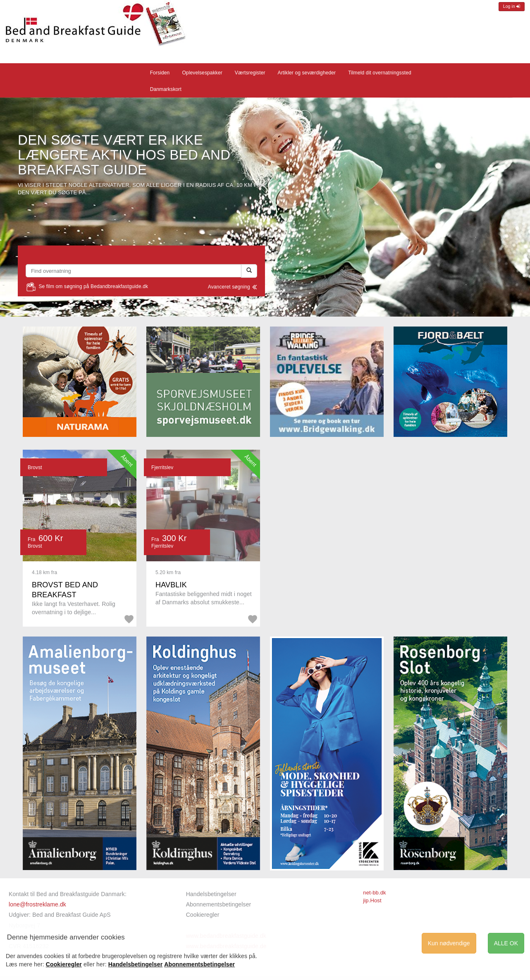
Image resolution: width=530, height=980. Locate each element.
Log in (512, 6)
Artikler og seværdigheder (307, 73)
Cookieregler (203, 915)
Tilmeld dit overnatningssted (380, 73)
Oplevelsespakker (202, 73)
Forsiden (160, 73)
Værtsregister (250, 73)
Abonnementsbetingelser (219, 904)
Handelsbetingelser (211, 894)
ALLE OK (506, 943)
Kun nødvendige (449, 943)
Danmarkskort (166, 89)
